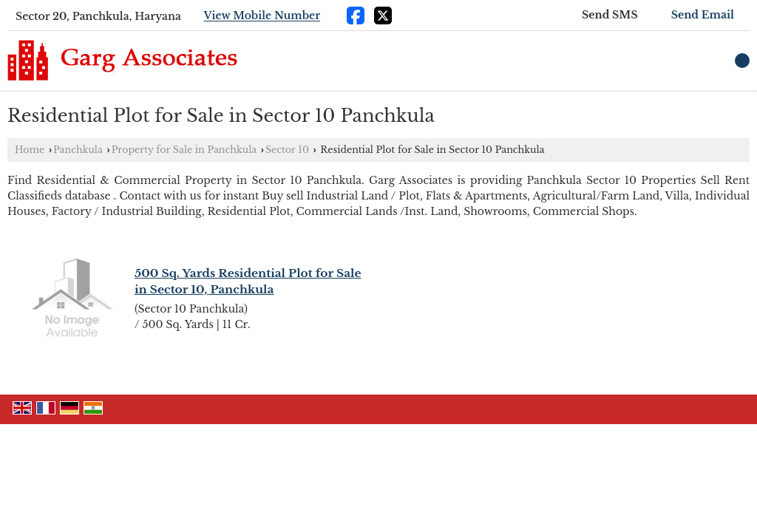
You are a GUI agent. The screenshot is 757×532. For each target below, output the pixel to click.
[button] (262, 16)
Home (30, 150)
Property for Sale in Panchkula (184, 150)
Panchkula (78, 150)
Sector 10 (287, 150)
